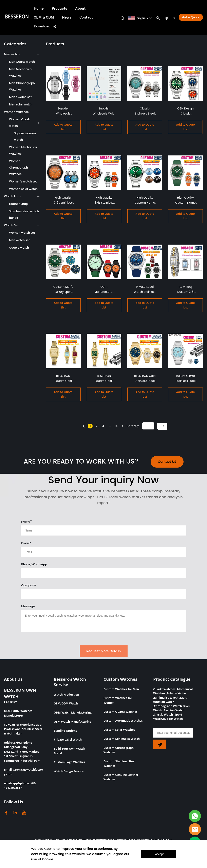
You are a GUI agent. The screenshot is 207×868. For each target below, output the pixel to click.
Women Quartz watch (20, 123)
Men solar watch (21, 105)
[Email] (173, 733)
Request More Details (104, 651)
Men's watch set (20, 97)
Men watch (12, 54)
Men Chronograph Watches (22, 86)
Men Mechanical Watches (21, 72)
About (80, 8)
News (67, 17)
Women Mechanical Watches (23, 151)
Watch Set (11, 225)
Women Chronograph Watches (18, 168)
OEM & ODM (44, 17)
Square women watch (25, 137)
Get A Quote (191, 17)
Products (59, 8)
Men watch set (19, 240)
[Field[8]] (103, 530)
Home (39, 8)
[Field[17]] (103, 594)
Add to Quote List (63, 127)
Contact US (167, 462)
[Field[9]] (103, 552)
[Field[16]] (103, 573)
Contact (86, 17)
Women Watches (16, 112)
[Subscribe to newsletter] (160, 744)
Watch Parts (12, 196)
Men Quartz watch (22, 62)
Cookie (50, 849)
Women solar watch (23, 189)
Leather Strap (18, 204)
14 (116, 426)
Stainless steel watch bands (24, 215)
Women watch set (22, 233)
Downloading (45, 26)
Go (162, 426)
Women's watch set (23, 182)
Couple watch (19, 248)
